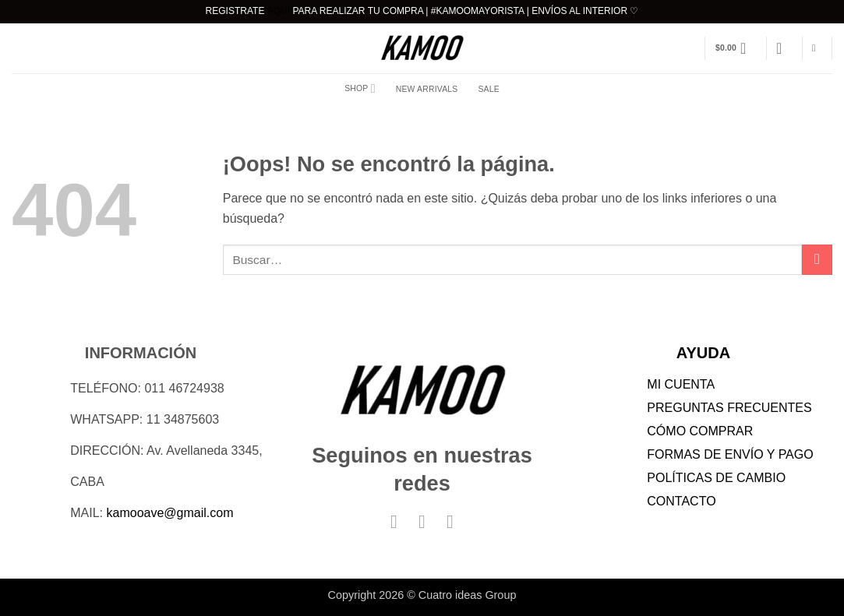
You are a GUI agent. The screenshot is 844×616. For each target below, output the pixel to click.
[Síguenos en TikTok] (450, 521)
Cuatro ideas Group (468, 595)
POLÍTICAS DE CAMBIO (716, 478)
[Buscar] (817, 49)
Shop (360, 88)
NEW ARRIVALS (427, 89)
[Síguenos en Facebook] (394, 521)
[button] (736, 48)
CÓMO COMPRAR (700, 431)
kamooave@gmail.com (170, 513)
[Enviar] (817, 260)
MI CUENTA (681, 384)
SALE (488, 89)
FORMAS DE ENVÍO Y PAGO (730, 454)
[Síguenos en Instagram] (422, 521)
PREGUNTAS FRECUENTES (729, 408)
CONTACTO (681, 501)
